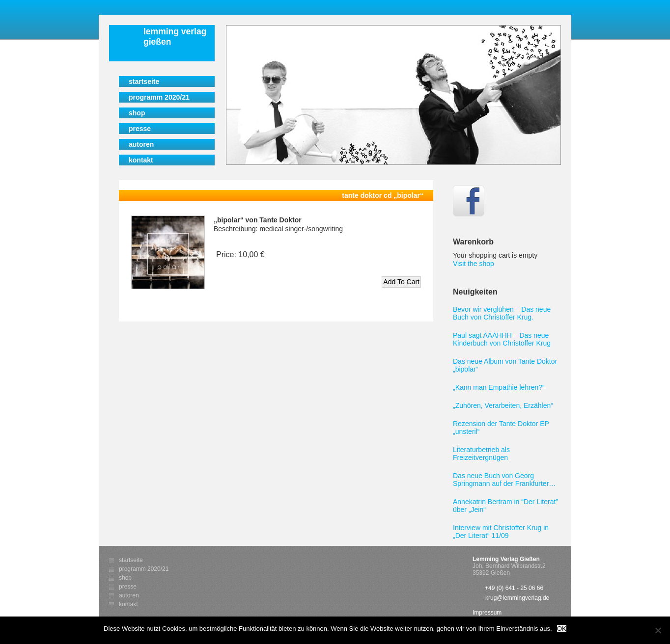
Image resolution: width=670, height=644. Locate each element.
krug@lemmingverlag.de (517, 598)
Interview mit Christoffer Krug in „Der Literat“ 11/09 (501, 532)
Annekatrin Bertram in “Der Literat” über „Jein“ (505, 506)
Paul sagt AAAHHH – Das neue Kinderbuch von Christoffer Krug (502, 339)
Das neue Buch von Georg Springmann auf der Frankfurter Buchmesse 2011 (501, 480)
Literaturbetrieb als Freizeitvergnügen (481, 454)
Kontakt (141, 160)
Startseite (144, 81)
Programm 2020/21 (159, 97)
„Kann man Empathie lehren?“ (499, 387)
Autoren (141, 144)
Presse (140, 129)
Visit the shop (474, 264)
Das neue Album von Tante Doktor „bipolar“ (505, 365)
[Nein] (658, 630)
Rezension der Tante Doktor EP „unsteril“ (501, 428)
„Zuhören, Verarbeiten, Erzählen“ (503, 405)
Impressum (487, 613)
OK (562, 629)
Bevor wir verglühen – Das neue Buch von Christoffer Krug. (502, 313)
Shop (137, 113)
